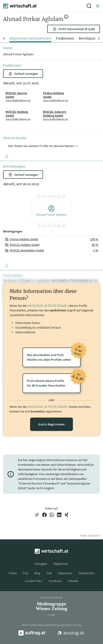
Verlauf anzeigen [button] (23, 74)
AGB (49, 573)
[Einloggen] (98, 6)
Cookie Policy (34, 581)
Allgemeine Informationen (30, 38)
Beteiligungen (90, 38)
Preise (13, 573)
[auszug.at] (71, 635)
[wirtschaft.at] (20, 6)
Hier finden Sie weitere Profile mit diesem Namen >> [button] (43, 146)
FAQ (26, 573)
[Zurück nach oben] (7, 156)
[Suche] (89, 6)
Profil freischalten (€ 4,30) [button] (74, 29)
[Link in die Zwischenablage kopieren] (37, 515)
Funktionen (65, 38)
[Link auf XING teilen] (67, 515)
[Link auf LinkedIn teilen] (59, 515)
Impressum (65, 573)
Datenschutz (86, 573)
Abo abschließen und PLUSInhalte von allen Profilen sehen (54, 355)
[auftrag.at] (32, 635)
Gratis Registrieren (51, 424)
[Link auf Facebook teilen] (44, 515)
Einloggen (41, 564)
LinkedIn (73, 581)
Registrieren (61, 564)
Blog (37, 573)
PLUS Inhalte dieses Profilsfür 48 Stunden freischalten (54, 380)
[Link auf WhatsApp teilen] (52, 515)
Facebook (55, 581)
